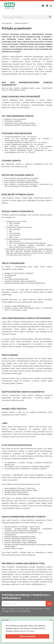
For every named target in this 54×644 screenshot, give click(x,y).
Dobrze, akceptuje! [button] (27, 636)
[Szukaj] (27, 17)
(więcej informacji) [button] (27, 631)
